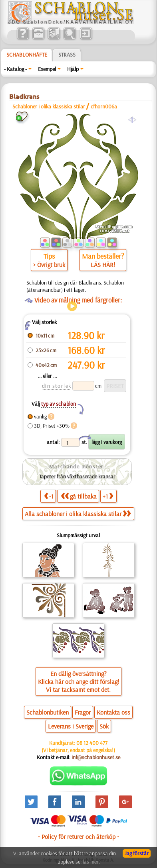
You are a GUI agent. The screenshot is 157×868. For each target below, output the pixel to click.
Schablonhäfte (27, 55)
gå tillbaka (79, 496)
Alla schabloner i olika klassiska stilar (78, 514)
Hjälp (73, 69)
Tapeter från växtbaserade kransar (77, 476)
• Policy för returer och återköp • (78, 837)
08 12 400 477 (92, 743)
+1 (108, 496)
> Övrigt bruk (49, 265)
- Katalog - (15, 69)
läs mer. (91, 862)
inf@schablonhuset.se (96, 757)
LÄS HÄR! (103, 265)
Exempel (47, 69)
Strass (67, 55)
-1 (49, 496)
